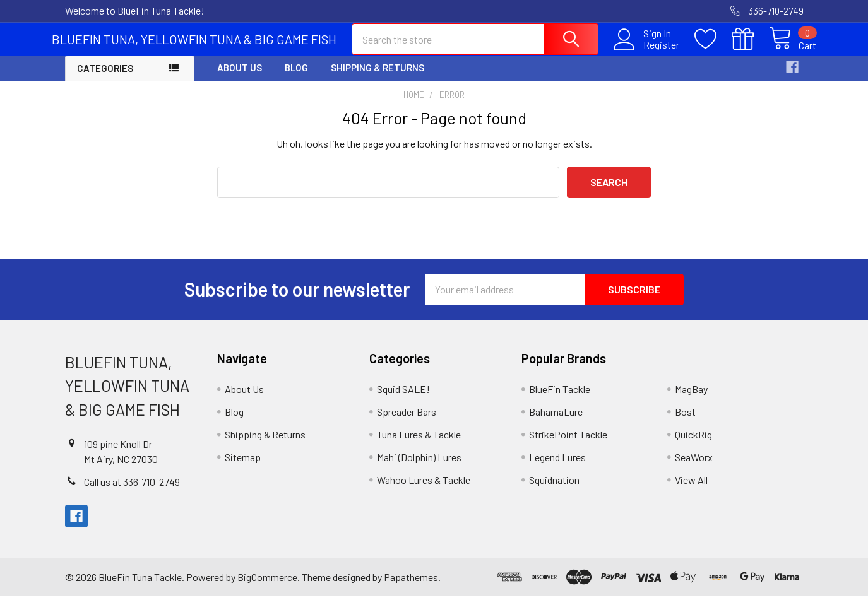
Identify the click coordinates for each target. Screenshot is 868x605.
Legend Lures (557, 467)
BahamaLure (556, 421)
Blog (296, 78)
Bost (685, 421)
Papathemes (411, 586)
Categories (105, 78)
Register (649, 51)
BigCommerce (267, 586)
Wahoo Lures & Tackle (424, 489)
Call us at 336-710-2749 (132, 491)
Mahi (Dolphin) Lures (419, 467)
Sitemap (243, 467)
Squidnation (554, 489)
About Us (240, 78)
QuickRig (693, 444)
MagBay (691, 398)
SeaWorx (694, 467)
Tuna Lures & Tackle (419, 444)
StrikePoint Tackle (568, 444)
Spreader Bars (407, 421)
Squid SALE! (403, 398)
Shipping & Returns (378, 78)
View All (691, 489)
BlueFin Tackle (560, 398)
